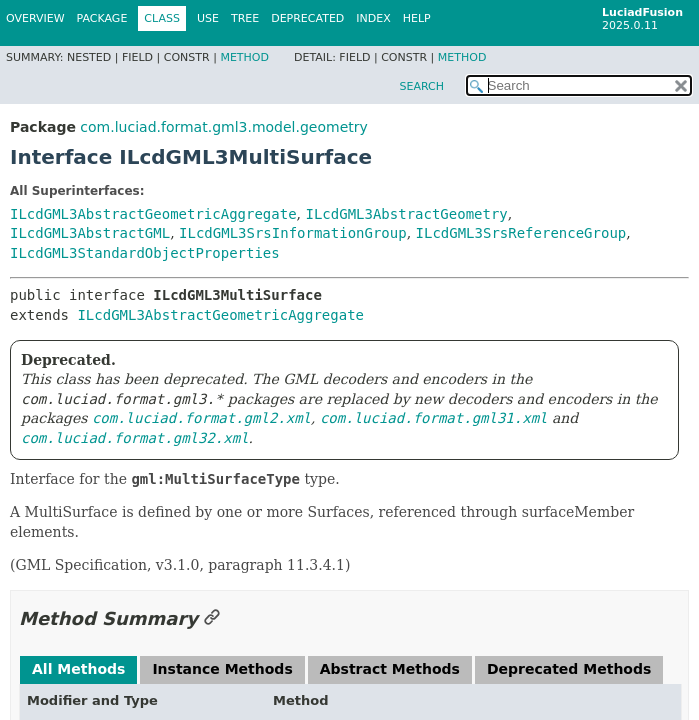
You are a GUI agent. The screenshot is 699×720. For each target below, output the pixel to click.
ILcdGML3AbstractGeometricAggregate (153, 214)
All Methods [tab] (78, 669)
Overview (35, 18)
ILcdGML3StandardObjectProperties (145, 253)
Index (373, 18)
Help (417, 18)
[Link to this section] (212, 618)
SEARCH (421, 86)
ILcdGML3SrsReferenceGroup (521, 233)
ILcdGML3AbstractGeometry (406, 214)
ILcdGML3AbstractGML (90, 233)
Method (244, 57)
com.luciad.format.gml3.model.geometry (223, 127)
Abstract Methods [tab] (390, 669)
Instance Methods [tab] (222, 669)
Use (208, 18)
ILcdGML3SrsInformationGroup (293, 233)
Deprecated (307, 18)
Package (102, 18)
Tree (245, 18)
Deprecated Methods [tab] (569, 669)
